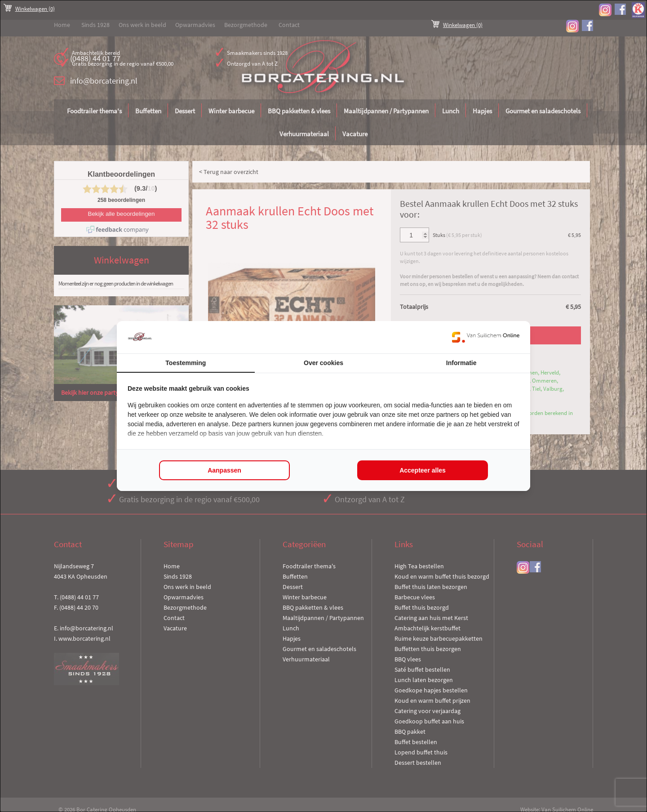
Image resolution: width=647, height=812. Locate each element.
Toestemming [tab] (186, 363)
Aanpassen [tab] (224, 470)
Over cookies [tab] (323, 363)
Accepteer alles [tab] (423, 470)
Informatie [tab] (461, 363)
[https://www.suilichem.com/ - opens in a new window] (486, 337)
